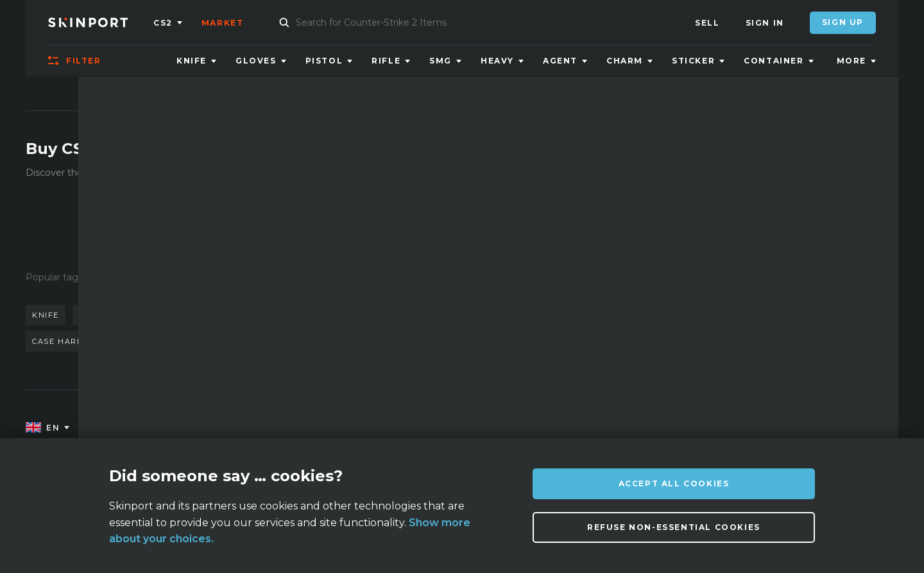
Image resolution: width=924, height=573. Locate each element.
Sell (707, 23)
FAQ (267, 428)
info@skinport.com (831, 425)
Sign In (765, 23)
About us (159, 428)
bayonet (148, 341)
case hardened (70, 341)
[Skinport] (101, 22)
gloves (337, 315)
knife (46, 315)
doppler (167, 315)
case (250, 341)
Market (223, 23)
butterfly (274, 315)
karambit (103, 315)
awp (218, 315)
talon (204, 341)
